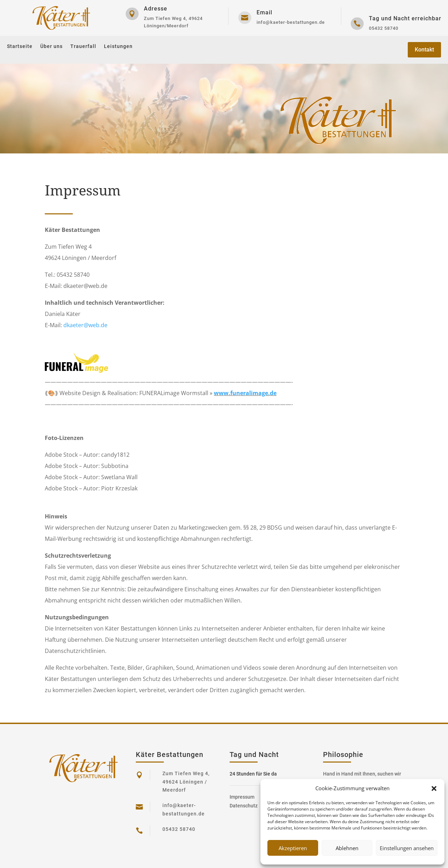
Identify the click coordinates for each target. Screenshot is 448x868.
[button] (434, 788)
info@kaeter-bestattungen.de (291, 22)
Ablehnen (347, 848)
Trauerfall (83, 46)
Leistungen (118, 46)
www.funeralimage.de (245, 393)
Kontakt (424, 50)
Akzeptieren (293, 848)
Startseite (20, 46)
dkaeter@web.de (85, 325)
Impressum (242, 797)
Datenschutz (244, 806)
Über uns (51, 46)
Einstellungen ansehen (407, 848)
